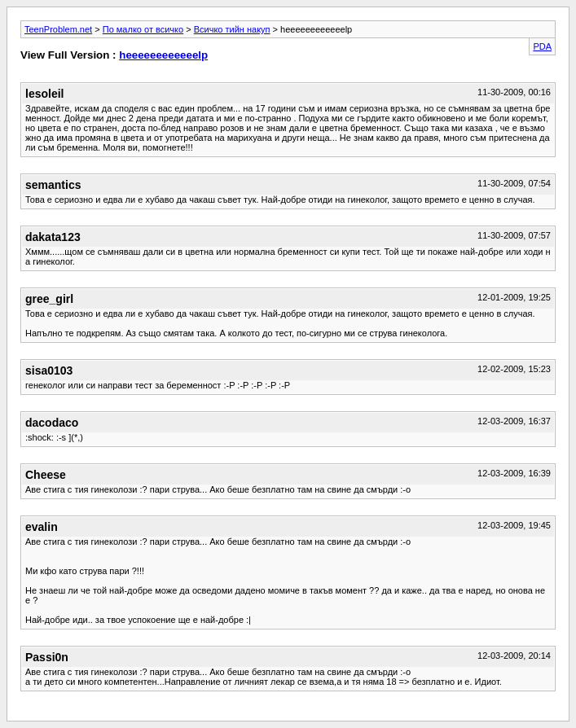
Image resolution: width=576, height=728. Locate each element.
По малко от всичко (143, 29)
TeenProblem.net (58, 29)
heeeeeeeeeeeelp (163, 55)
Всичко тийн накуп (232, 29)
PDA (542, 46)
